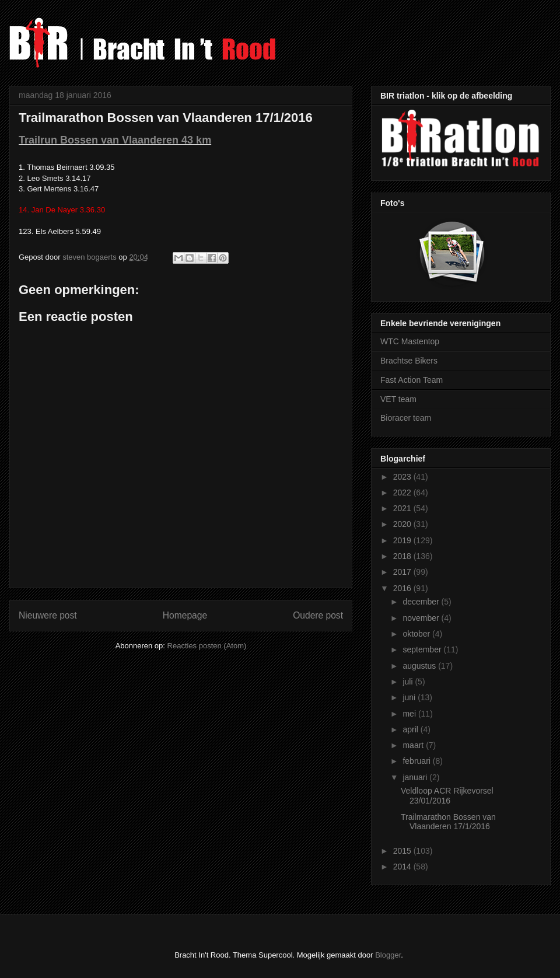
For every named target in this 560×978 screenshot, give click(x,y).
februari (417, 761)
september (423, 649)
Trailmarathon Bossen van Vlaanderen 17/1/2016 (448, 822)
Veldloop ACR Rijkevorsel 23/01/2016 (447, 796)
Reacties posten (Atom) (207, 646)
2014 (403, 867)
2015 (403, 851)
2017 (403, 572)
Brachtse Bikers (409, 361)
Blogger (388, 955)
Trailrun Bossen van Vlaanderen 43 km (115, 140)
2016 (403, 588)
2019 (403, 540)
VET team (398, 399)
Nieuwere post (48, 615)
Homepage (185, 615)
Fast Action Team (412, 380)
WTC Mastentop (410, 341)
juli (409, 682)
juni (410, 697)
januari (416, 777)
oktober (417, 634)
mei (410, 714)
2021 (403, 508)
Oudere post (318, 615)
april (411, 729)
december (422, 602)
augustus (420, 666)
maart (414, 745)
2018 (403, 556)
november (422, 618)
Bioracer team (406, 418)
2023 (403, 477)
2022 (403, 493)
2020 (403, 524)
